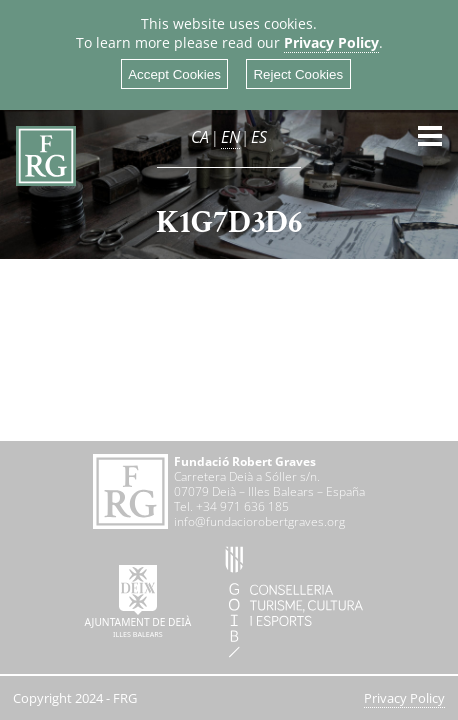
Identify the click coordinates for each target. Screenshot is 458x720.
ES (259, 137)
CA (200, 137)
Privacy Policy (331, 42)
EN (230, 137)
